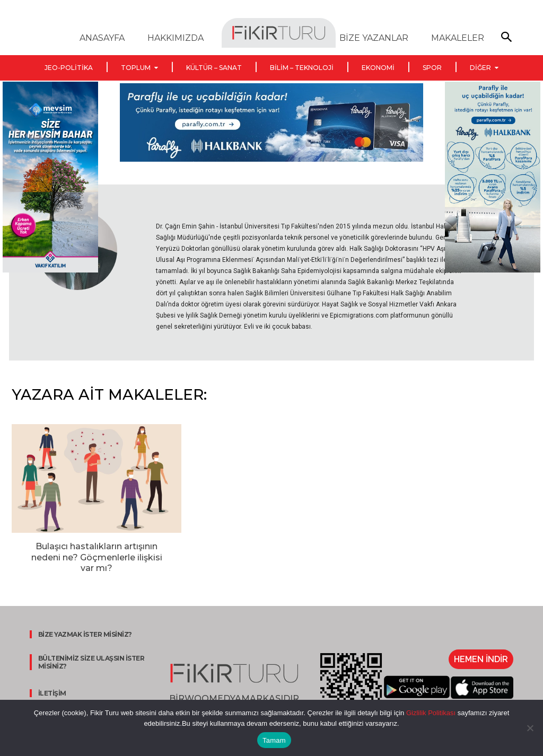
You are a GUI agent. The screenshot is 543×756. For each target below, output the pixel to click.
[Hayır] (530, 728)
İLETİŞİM (51, 693)
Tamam (274, 740)
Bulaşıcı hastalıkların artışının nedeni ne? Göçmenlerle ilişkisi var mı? (97, 557)
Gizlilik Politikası (430, 713)
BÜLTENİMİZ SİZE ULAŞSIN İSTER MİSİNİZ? (90, 662)
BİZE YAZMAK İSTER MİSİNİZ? (84, 634)
